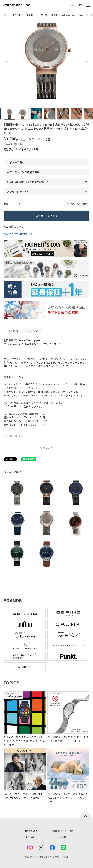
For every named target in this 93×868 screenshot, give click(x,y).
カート (80, 5)
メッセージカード (18, 192)
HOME (6, 15)
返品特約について (13, 226)
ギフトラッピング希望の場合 (24, 172)
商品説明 (13, 330)
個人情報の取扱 (31, 831)
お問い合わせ (31, 837)
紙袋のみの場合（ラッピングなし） (28, 182)
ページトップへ (86, 815)
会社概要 (63, 837)
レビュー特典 (16, 162)
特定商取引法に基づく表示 (63, 831)
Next (86, 61)
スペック (33, 331)
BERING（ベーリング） (37, 15)
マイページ (72, 5)
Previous (7, 61)
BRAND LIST (18, 15)
